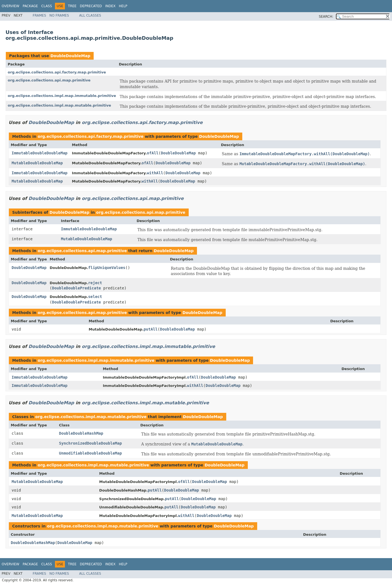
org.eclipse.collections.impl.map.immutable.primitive (62, 96)
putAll (151, 329)
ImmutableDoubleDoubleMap (40, 153)
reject (95, 283)
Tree (72, 6)
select (95, 297)
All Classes (90, 15)
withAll (155, 173)
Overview (10, 6)
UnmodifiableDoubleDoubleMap (91, 453)
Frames (39, 15)
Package (30, 6)
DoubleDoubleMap (70, 56)
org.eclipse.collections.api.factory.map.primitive (57, 72)
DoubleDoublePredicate (76, 288)
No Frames (59, 15)
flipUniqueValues (107, 268)
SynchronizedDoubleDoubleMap (91, 443)
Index (111, 6)
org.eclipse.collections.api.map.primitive (49, 80)
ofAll (153, 153)
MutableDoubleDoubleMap (37, 163)
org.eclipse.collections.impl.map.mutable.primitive (59, 105)
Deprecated (91, 6)
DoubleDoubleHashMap (81, 433)
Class (47, 6)
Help (123, 6)
